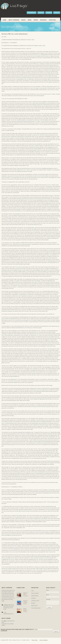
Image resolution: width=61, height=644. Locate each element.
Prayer (36, 20)
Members (33, 603)
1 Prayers (25, 604)
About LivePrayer (14, 20)
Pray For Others (25, 594)
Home (5, 20)
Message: (48, 599)
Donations (52, 20)
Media (30, 20)
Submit (49, 608)
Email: (47, 595)
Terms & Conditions (43, 640)
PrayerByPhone (32, 13)
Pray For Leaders (25, 601)
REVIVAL (41, 13)
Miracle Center (34, 606)
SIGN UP (57, 13)
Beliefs (23, 20)
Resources (43, 20)
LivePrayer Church (35, 601)
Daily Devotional (35, 596)
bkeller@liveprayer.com (8, 614)
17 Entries (25, 612)
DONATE (49, 13)
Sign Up (56, 631)
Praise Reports (25, 609)
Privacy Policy (35, 640)
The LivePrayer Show (36, 608)
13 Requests (26, 596)
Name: (48, 590)
